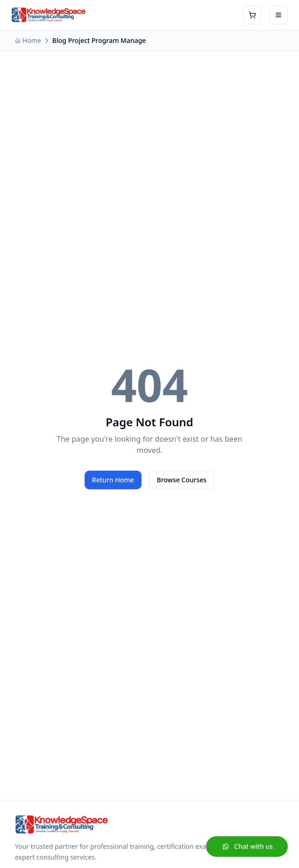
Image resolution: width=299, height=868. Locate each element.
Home (28, 40)
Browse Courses (182, 480)
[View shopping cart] (252, 15)
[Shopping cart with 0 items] (252, 15)
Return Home (113, 480)
